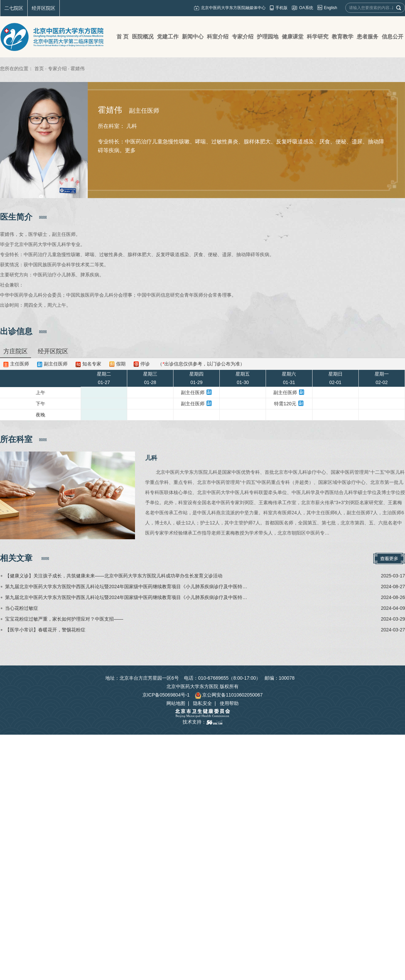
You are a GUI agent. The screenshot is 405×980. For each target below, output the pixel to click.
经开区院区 (44, 8)
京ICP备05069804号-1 (166, 695)
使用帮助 (229, 703)
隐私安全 (202, 703)
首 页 (123, 37)
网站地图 (176, 703)
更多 (130, 150)
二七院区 (14, 8)
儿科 (151, 458)
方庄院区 (16, 351)
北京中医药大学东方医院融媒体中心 (233, 8)
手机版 (281, 8)
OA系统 (306, 8)
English (331, 8)
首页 (39, 69)
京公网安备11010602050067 (229, 695)
